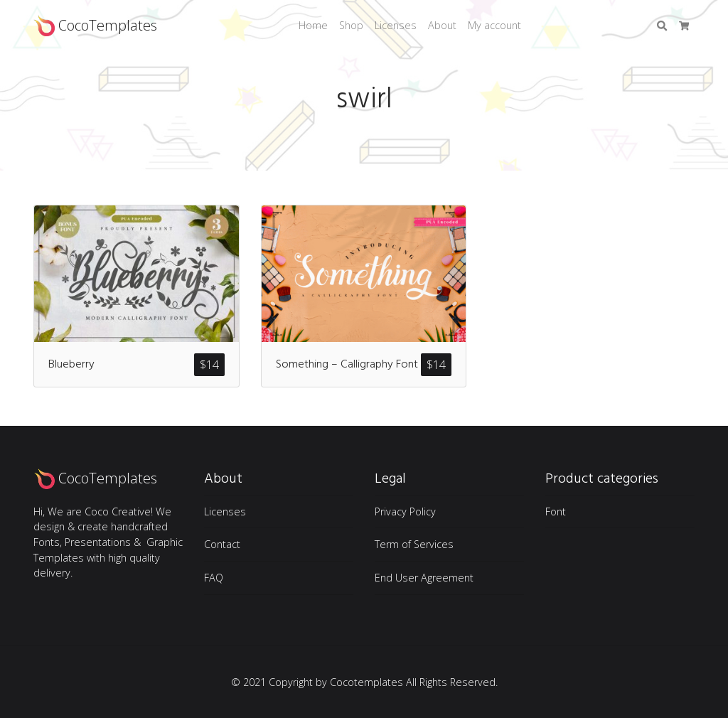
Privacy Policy (405, 511)
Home (313, 25)
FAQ (214, 578)
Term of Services (414, 544)
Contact (222, 544)
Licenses (396, 25)
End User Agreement (424, 578)
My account (494, 25)
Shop (351, 25)
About (442, 25)
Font (556, 511)
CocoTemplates (95, 26)
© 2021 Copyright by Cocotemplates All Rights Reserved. (364, 682)
